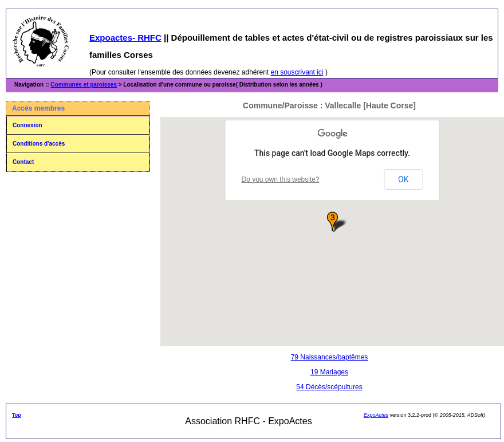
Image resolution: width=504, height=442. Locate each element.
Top (17, 415)
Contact (23, 162)
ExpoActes (376, 415)
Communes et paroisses (84, 85)
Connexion (27, 125)
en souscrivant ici (297, 72)
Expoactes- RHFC (125, 38)
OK (403, 179)
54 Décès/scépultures (329, 387)
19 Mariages (329, 372)
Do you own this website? (281, 179)
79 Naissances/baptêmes (330, 357)
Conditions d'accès (39, 144)
